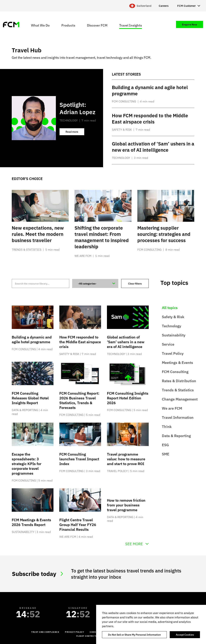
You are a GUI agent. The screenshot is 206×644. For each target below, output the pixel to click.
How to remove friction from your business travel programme (126, 505)
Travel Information (178, 417)
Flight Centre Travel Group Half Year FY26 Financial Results (78, 525)
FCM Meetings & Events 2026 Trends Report (31, 522)
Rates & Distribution (179, 381)
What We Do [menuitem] (40, 25)
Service (168, 344)
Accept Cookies (185, 635)
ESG (165, 445)
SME (166, 454)
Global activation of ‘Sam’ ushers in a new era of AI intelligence (126, 342)
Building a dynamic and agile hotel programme (32, 339)
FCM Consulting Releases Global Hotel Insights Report (30, 398)
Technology (171, 326)
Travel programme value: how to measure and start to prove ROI (126, 459)
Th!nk (167, 427)
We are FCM (172, 408)
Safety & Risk (173, 317)
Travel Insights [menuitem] (131, 25)
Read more (75, 133)
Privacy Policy (74, 632)
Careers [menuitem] (164, 6)
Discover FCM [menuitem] (97, 25)
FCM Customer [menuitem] (186, 6)
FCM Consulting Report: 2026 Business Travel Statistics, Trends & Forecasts (79, 400)
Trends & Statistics (178, 390)
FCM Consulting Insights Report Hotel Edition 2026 (128, 398)
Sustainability (174, 335)
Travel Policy (173, 353)
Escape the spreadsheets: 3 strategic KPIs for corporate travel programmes (27, 464)
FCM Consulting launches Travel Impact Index (79, 459)
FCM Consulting (175, 372)
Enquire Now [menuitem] (190, 25)
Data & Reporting (176, 436)
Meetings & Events (177, 363)
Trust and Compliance (45, 632)
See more (134, 544)
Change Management (180, 399)
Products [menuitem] (68, 25)
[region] (151, 624)
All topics (170, 308)
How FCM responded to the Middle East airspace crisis (80, 342)
